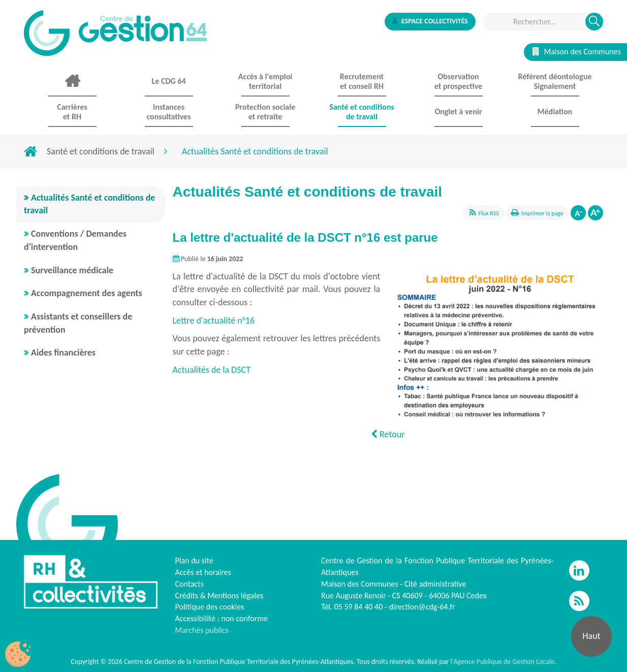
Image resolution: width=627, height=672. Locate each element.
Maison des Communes (577, 52)
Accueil (72, 81)
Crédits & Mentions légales (220, 596)
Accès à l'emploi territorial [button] (265, 81)
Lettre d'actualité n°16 (214, 321)
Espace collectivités (430, 21)
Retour (388, 434)
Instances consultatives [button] (168, 112)
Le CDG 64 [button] (168, 81)
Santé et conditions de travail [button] (362, 112)
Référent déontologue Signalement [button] (555, 81)
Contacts (190, 584)
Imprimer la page (542, 213)
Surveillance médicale (72, 270)
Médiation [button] (555, 111)
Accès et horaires (203, 572)
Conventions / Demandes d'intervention (75, 240)
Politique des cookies (210, 607)
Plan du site (194, 561)
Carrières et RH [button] (72, 112)
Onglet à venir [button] (458, 111)
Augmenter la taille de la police (595, 213)
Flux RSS (489, 213)
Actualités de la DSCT (213, 370)
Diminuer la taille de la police (578, 213)
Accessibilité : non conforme (222, 618)
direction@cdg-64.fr (422, 607)
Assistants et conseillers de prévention (78, 323)
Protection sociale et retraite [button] (265, 112)
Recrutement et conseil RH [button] (362, 81)
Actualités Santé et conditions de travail (89, 204)
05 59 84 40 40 (359, 607)
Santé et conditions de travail (101, 151)
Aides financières (63, 353)
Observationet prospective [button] (458, 81)
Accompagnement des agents (87, 293)
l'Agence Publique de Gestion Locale (502, 662)
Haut (591, 636)
